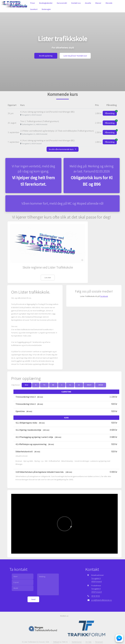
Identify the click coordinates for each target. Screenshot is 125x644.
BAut (27, 385)
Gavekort (34, 9)
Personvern (99, 642)
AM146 (101, 385)
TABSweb (56, 642)
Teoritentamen (77, 642)
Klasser (98, 3)
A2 (79, 385)
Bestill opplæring (46, 56)
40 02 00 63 (96, 596)
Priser (33, 3)
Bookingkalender (46, 3)
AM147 (89, 385)
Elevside (109, 3)
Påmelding (111, 113)
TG (44, 385)
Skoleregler (46, 9)
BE (53, 385)
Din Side (88, 642)
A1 (70, 385)
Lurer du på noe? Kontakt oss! (75, 56)
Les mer (48, 278)
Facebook (104, 296)
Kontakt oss (76, 3)
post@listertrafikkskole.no (102, 600)
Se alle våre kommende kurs (63, 149)
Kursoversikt (62, 3)
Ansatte (88, 3)
